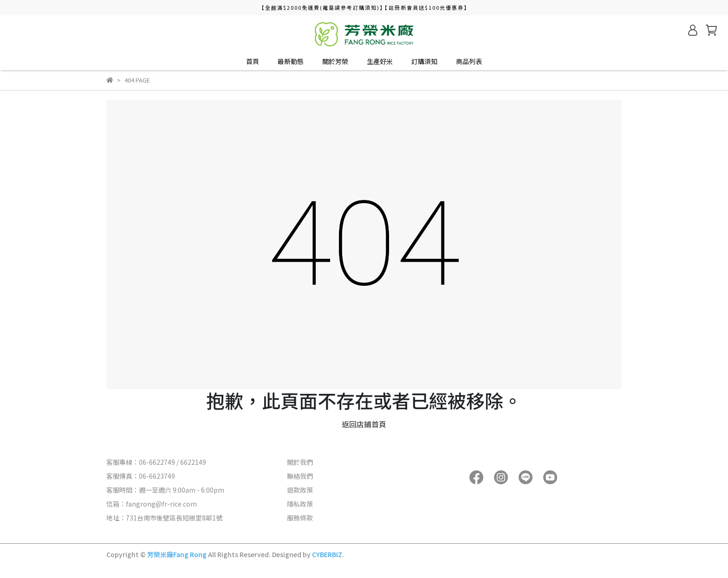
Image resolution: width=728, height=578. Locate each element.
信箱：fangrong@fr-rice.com (152, 504)
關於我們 (300, 462)
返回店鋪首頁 (364, 424)
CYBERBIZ (327, 554)
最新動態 (291, 61)
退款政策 (300, 490)
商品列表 (469, 61)
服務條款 (300, 518)
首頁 (253, 61)
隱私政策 (300, 504)
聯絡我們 (300, 476)
